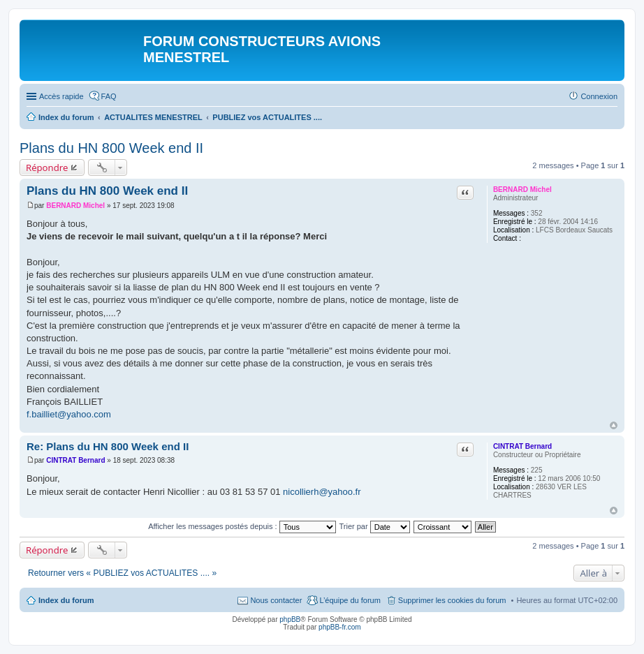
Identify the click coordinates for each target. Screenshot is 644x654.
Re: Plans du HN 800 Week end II (108, 446)
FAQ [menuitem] (109, 96)
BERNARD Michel (522, 189)
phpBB (290, 619)
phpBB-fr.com (340, 627)
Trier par (375, 526)
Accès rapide (61, 96)
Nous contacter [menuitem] (276, 600)
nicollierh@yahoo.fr (322, 492)
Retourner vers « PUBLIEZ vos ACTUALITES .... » (122, 573)
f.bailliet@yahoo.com (69, 414)
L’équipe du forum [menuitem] (350, 600)
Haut (614, 425)
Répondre (47, 168)
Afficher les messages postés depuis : (242, 526)
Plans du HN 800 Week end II (111, 148)
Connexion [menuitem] (599, 96)
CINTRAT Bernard (522, 446)
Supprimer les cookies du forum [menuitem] (452, 600)
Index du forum (66, 600)
